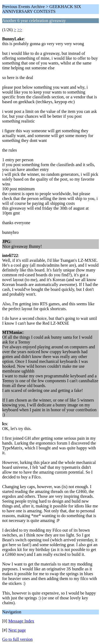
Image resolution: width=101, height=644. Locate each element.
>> (20, 30)
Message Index (21, 621)
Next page (17, 630)
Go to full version (17, 639)
